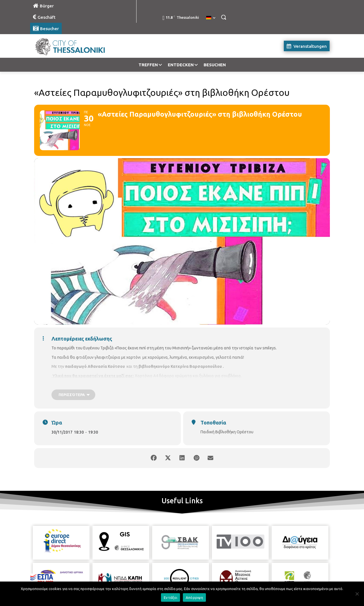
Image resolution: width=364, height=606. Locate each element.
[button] (224, 17)
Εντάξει (170, 597)
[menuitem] (211, 18)
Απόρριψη (194, 597)
